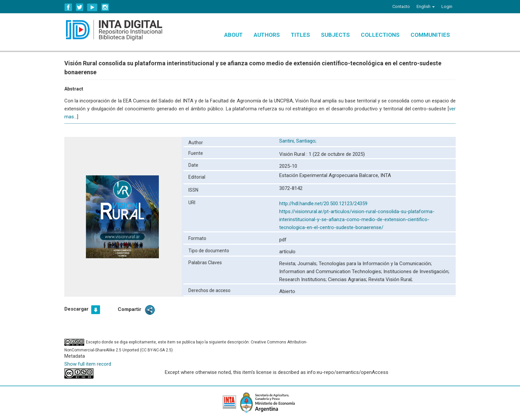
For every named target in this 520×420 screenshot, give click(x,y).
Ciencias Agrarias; (348, 279)
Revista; (288, 264)
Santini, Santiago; (298, 141)
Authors (267, 35)
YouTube (92, 7)
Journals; (308, 264)
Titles (300, 35)
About (233, 35)
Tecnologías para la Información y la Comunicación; (375, 264)
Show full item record (88, 364)
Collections (380, 35)
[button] (426, 7)
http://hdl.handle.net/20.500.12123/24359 (323, 204)
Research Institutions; (304, 279)
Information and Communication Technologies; (331, 271)
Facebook (68, 7)
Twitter (80, 7)
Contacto (401, 6)
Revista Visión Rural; (390, 279)
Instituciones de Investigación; (416, 271)
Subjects (335, 35)
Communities (430, 35)
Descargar (76, 309)
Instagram (105, 7)
